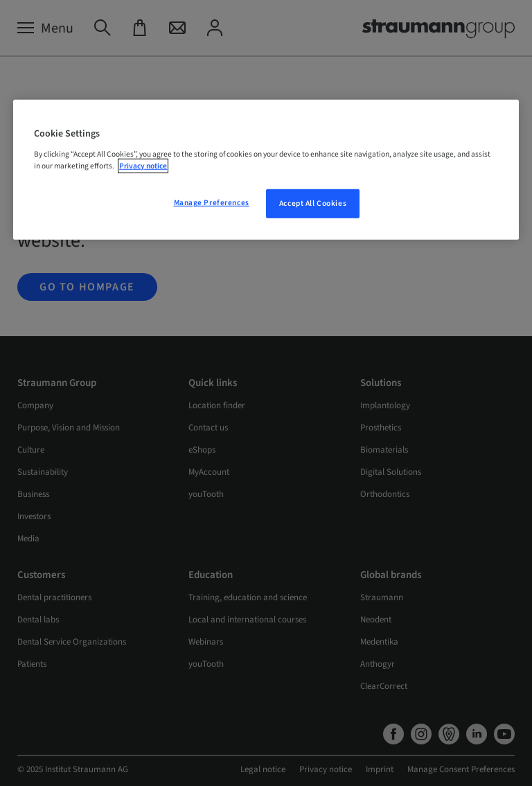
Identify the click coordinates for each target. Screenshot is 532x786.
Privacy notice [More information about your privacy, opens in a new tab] (143, 166)
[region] (266, 170)
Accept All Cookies (313, 203)
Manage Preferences (212, 203)
